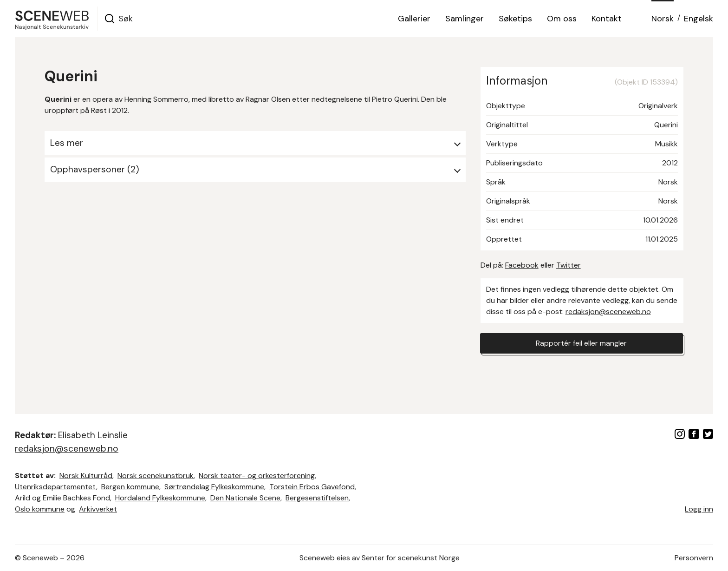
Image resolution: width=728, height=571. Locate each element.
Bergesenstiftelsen (317, 498)
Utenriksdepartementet (55, 487)
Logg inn (699, 509)
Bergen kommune (130, 487)
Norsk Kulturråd (86, 476)
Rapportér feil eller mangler (581, 343)
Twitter (569, 265)
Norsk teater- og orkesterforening (257, 476)
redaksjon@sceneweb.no (608, 312)
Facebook (522, 265)
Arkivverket (98, 509)
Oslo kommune (40, 509)
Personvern (694, 558)
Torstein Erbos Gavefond (312, 487)
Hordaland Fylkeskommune (160, 498)
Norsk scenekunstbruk (156, 476)
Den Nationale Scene (245, 498)
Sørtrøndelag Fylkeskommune (214, 487)
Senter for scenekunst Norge (411, 558)
